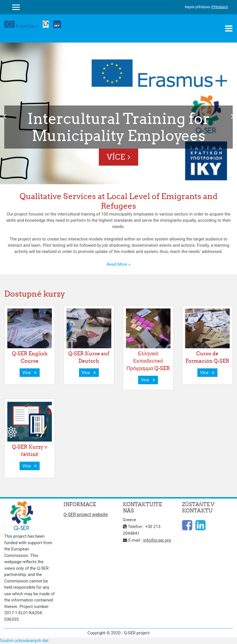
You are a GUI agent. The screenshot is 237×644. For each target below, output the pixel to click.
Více (116, 157)
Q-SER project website (86, 515)
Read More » (118, 264)
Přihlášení (220, 7)
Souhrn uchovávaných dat (24, 641)
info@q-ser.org (157, 540)
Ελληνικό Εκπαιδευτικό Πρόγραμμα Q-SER (148, 361)
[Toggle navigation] (229, 28)
